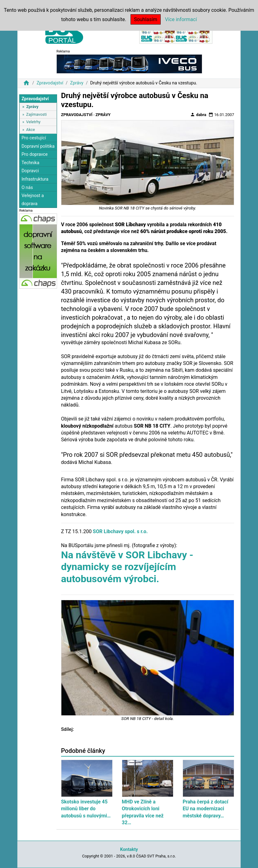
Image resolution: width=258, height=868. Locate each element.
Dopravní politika (38, 146)
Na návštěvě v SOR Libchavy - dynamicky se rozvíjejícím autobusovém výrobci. (127, 567)
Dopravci (30, 171)
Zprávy (77, 83)
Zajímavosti (36, 114)
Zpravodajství (50, 83)
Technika (30, 163)
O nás (27, 188)
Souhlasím (146, 19)
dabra (198, 115)
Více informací (181, 19)
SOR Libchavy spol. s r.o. (120, 531)
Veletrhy (33, 122)
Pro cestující (34, 138)
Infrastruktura (35, 179)
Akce (30, 130)
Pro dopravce (34, 154)
